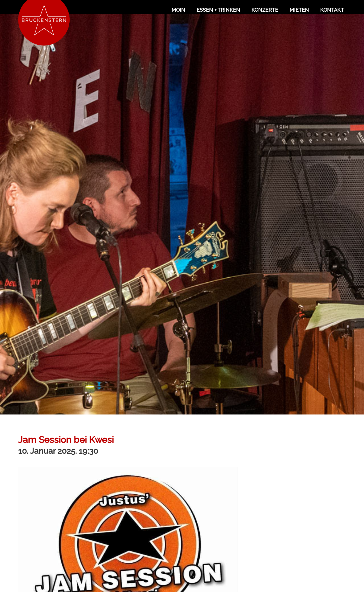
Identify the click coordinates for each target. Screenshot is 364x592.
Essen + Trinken (218, 10)
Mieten (299, 10)
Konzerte (265, 10)
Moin (178, 10)
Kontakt (332, 10)
